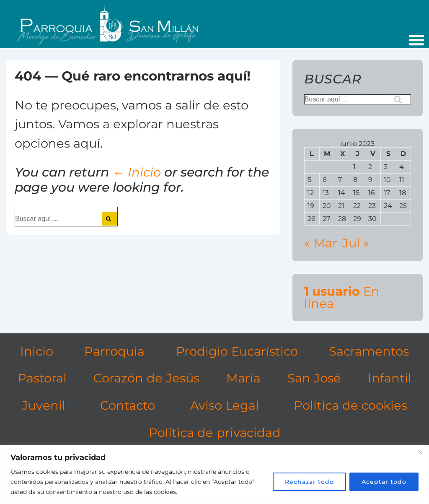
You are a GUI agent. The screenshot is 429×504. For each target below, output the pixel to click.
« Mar (321, 243)
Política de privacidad (215, 433)
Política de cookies (350, 405)
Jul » (356, 243)
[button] (416, 40)
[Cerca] (420, 452)
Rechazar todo (309, 482)
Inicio (37, 351)
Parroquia (114, 351)
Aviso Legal (225, 405)
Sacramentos (369, 351)
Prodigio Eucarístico (237, 351)
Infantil (390, 378)
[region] (214, 474)
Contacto (128, 405)
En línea (342, 297)
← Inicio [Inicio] (137, 172)
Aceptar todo (384, 482)
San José (314, 378)
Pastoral (42, 378)
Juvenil (44, 405)
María (243, 378)
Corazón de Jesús (146, 378)
